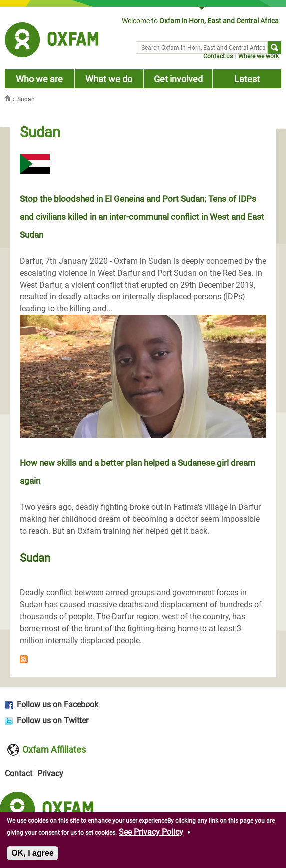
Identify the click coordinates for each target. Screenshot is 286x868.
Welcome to (200, 21)
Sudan (35, 558)
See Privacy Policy (151, 834)
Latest (247, 79)
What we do (109, 79)
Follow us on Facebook (58, 704)
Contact (19, 774)
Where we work (258, 56)
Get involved (178, 79)
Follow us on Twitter (53, 720)
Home (9, 98)
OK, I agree (32, 855)
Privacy (50, 774)
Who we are (39, 79)
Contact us (218, 56)
